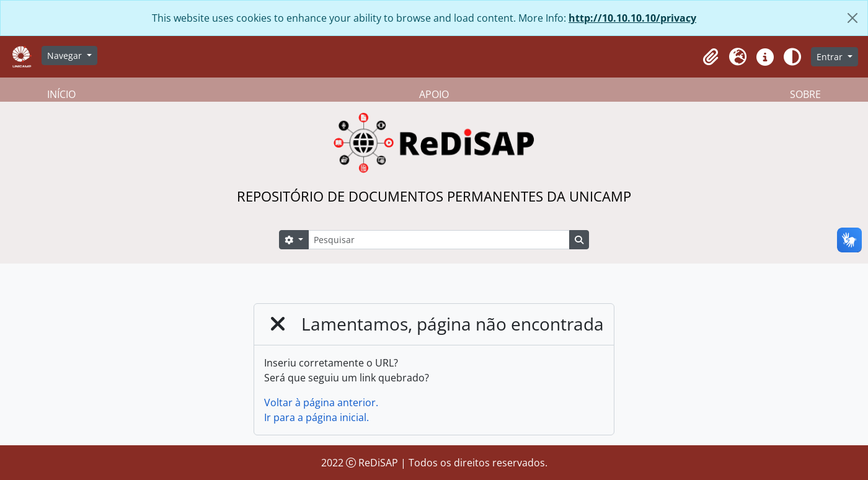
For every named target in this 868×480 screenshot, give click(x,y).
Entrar (831, 57)
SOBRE (805, 94)
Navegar (66, 56)
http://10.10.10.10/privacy (632, 18)
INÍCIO (61, 94)
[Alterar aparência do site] (792, 57)
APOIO (434, 94)
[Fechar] (852, 18)
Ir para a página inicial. (317, 417)
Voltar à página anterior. (321, 402)
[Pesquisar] (439, 240)
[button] (711, 57)
